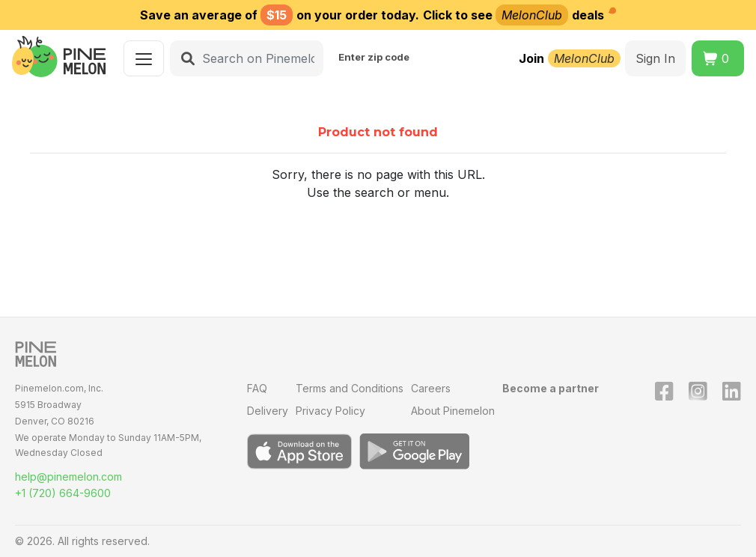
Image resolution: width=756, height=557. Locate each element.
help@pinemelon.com (68, 477)
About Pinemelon (453, 411)
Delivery (268, 411)
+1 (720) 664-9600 (63, 493)
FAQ (257, 388)
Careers (431, 388)
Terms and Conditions (350, 388)
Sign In (655, 58)
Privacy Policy (330, 411)
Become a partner (551, 388)
